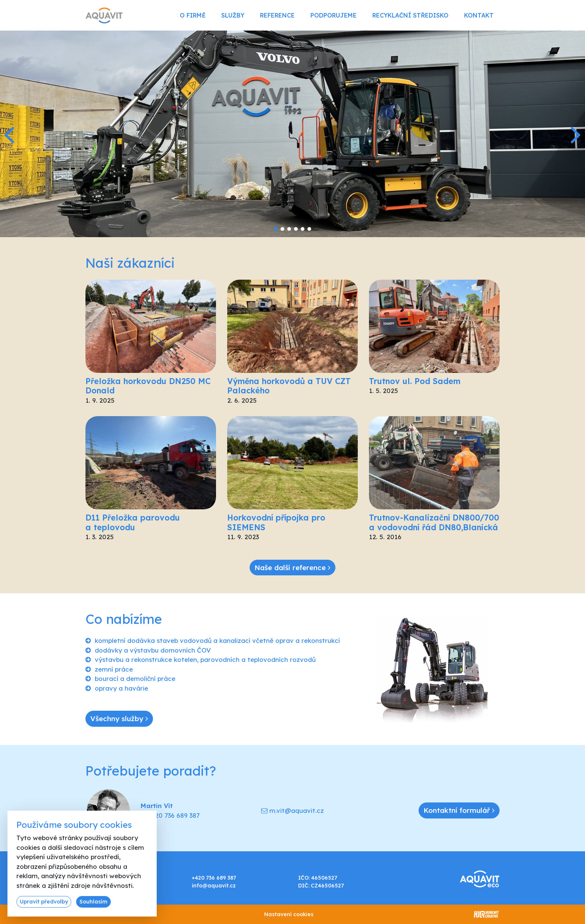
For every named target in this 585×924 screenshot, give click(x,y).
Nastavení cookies (289, 914)
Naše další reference (292, 568)
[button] (576, 134)
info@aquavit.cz (214, 886)
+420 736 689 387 (173, 815)
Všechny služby (119, 719)
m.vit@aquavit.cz (297, 810)
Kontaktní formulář (459, 810)
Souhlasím (93, 902)
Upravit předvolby (44, 902)
